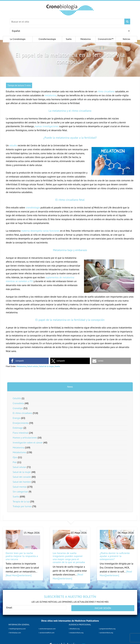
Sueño (57, 366)
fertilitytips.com (15, 632)
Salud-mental (20, 487)
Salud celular (33, 366)
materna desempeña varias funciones (40, 231)
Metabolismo (19, 452)
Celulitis (17, 398)
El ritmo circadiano (22, 413)
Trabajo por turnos (22, 506)
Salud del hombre (22, 482)
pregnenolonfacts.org (107, 628)
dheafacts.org (74, 628)
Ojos (15, 457)
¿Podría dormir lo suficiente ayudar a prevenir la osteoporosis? (115, 556)
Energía (17, 418)
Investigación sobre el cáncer (28, 443)
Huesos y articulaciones (25, 438)
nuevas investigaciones (47, 126)
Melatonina (21, 366)
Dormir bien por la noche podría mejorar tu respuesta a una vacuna (22, 556)
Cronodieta (18, 403)
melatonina (51, 95)
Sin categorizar (20, 492)
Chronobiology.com (70, 10)
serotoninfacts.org (106, 632)
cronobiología (33, 208)
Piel (15, 462)
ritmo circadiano (106, 91)
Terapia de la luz (21, 502)
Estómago (18, 428)
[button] (29, 361)
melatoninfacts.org (76, 632)
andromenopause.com (47, 628)
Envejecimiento (21, 423)
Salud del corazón (22, 477)
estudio (13, 145)
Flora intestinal (20, 433)
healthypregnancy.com (17, 628)
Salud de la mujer (46, 366)
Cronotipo (18, 408)
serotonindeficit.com (46, 632)
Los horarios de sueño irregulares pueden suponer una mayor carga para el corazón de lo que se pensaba (69, 558)
